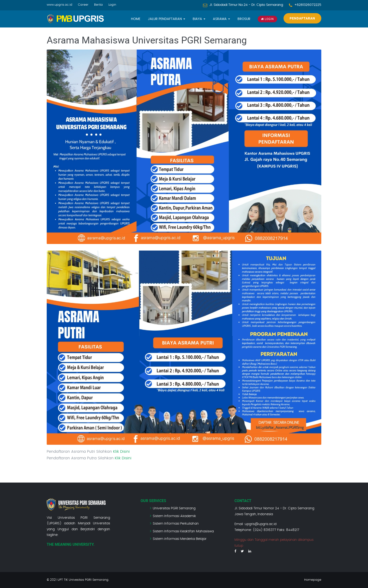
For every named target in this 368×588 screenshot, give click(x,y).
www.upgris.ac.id (59, 5)
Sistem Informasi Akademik (174, 516)
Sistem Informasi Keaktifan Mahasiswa (183, 531)
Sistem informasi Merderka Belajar (180, 539)
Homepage (313, 580)
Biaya (199, 19)
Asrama (221, 19)
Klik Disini (121, 452)
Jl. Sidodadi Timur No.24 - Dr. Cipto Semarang (246, 5)
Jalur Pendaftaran (167, 19)
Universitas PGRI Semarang (174, 508)
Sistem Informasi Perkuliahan (176, 524)
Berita (98, 5)
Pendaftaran (302, 18)
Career (83, 5)
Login (112, 5)
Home (136, 19)
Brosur (244, 19)
